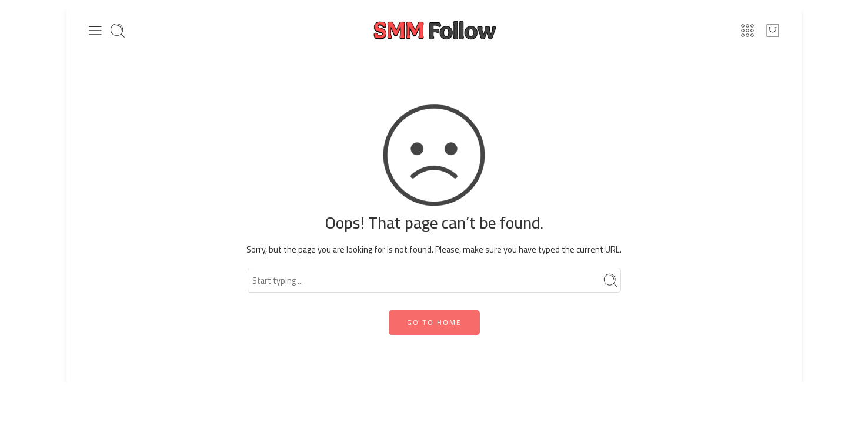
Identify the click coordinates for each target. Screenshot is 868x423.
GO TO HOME (434, 322)
